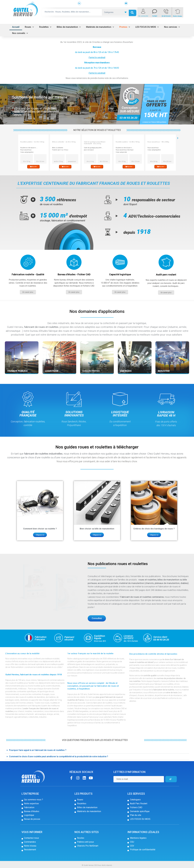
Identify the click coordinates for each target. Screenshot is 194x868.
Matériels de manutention (100, 27)
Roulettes (45, 27)
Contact (155, 16)
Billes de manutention (69, 27)
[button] (28, 292)
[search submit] (133, 12)
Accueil (16, 27)
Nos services (172, 27)
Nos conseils (20, 33)
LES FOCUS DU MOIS (147, 27)
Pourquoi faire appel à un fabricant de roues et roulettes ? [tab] (37, 750)
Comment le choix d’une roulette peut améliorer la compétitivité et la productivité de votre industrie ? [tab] (57, 756)
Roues (29, 27)
